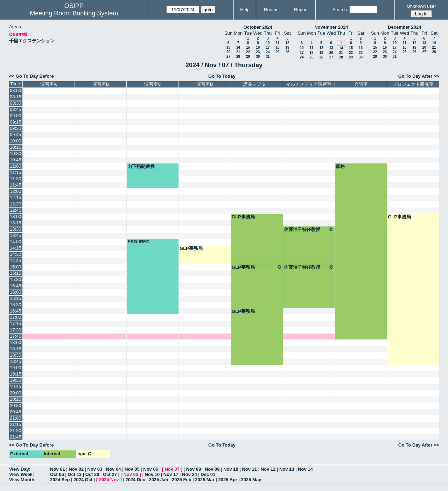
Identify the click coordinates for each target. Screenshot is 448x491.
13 (228, 47)
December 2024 (404, 27)
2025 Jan (158, 480)
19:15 (16, 374)
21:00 (16, 418)
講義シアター (257, 84)
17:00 (16, 317)
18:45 (16, 361)
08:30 (16, 103)
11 (277, 43)
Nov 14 (305, 469)
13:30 (16, 229)
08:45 (16, 109)
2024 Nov (109, 480)
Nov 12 (268, 469)
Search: (340, 10)
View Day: (20, 469)
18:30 (16, 355)
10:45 (16, 160)
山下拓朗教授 (141, 166)
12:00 (16, 191)
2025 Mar (205, 480)
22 (248, 52)
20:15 (16, 399)
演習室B (101, 84)
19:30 (16, 380)
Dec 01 (208, 474)
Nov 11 (249, 469)
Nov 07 (172, 469)
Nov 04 (114, 469)
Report (301, 10)
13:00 (16, 216)
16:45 (16, 311)
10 (268, 43)
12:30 (16, 204)
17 (268, 47)
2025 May (251, 480)
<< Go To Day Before (31, 76)
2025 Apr (227, 480)
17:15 (16, 324)
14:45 (16, 261)
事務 (340, 166)
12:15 (16, 198)
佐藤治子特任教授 (309, 229)
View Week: (22, 474)
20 (228, 52)
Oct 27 (110, 474)
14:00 (16, 242)
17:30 (16, 330)
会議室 (361, 84)
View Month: (22, 480)
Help (245, 10)
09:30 (16, 128)
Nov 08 (194, 469)
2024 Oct (83, 480)
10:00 (16, 141)
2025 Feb (182, 480)
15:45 (16, 286)
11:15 (16, 172)
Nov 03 (95, 469)
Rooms (271, 10)
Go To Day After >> (419, 76)
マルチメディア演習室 (309, 84)
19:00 (16, 368)
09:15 (16, 122)
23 (258, 52)
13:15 (16, 223)
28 (238, 57)
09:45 (16, 135)
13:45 (16, 235)
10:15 (16, 147)
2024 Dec (135, 480)
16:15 (16, 298)
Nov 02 (76, 469)
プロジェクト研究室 (413, 84)
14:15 (16, 248)
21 (238, 52)
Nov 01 (58, 469)
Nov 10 (231, 469)
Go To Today (222, 76)
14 (238, 47)
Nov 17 (171, 474)
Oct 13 (75, 474)
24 (268, 52)
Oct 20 (92, 474)
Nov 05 (132, 469)
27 (228, 57)
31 (268, 57)
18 (277, 47)
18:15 (16, 349)
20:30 (16, 405)
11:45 (16, 185)
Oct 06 (57, 474)
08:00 (16, 90)
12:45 (16, 210)
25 (277, 52)
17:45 (16, 336)
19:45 (16, 387)
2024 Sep (60, 480)
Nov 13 (287, 469)
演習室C (153, 84)
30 (258, 57)
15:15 (16, 273)
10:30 (16, 153)
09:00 (16, 116)
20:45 (16, 412)
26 (287, 52)
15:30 (16, 279)
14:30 (16, 254)
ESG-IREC (138, 242)
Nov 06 (151, 469)
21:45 (16, 437)
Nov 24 (190, 474)
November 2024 (331, 27)
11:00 (16, 166)
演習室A (49, 84)
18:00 (16, 342)
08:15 (16, 97)
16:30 (16, 305)
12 (287, 43)
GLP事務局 (243, 217)
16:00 (16, 292)
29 (248, 57)
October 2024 (258, 27)
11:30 (16, 179)
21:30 (16, 431)
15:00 (16, 267)
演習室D (205, 84)
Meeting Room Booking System (74, 13)
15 (248, 47)
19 (287, 47)
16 (258, 47)
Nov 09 (212, 469)
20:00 (16, 393)
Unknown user (421, 6)
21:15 (16, 424)
